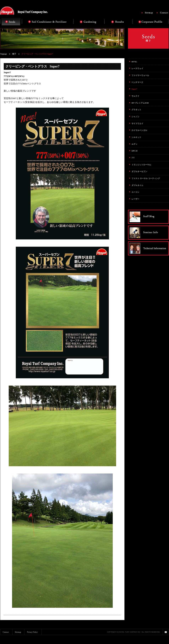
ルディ (134, 144)
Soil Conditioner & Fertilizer (48, 22)
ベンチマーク (137, 82)
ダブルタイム (137, 185)
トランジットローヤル (141, 165)
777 (133, 158)
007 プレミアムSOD (140, 103)
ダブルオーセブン (139, 171)
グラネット (136, 110)
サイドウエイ (137, 123)
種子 (14, 54)
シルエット (136, 137)
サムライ (135, 96)
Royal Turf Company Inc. (24, 10)
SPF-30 (134, 151)
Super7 (134, 89)
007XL (134, 62)
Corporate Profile (151, 22)
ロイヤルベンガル (139, 130)
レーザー (135, 199)
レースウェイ (137, 68)
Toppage (4, 54)
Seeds (11, 22)
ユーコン (135, 192)
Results (118, 22)
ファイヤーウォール (140, 75)
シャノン (135, 117)
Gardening (89, 22)
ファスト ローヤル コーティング (146, 178)
